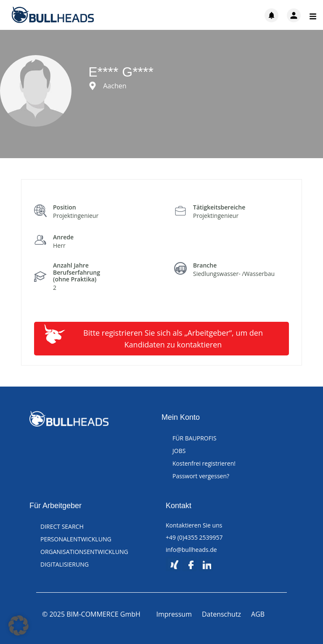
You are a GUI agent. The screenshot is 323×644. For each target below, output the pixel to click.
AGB (258, 614)
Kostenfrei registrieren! (204, 463)
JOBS (179, 451)
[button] (19, 625)
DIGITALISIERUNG (65, 564)
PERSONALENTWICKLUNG (76, 539)
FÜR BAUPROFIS (195, 438)
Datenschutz (221, 614)
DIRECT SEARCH (62, 526)
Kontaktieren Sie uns (194, 525)
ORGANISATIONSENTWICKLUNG (84, 552)
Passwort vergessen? (201, 476)
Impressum (174, 614)
